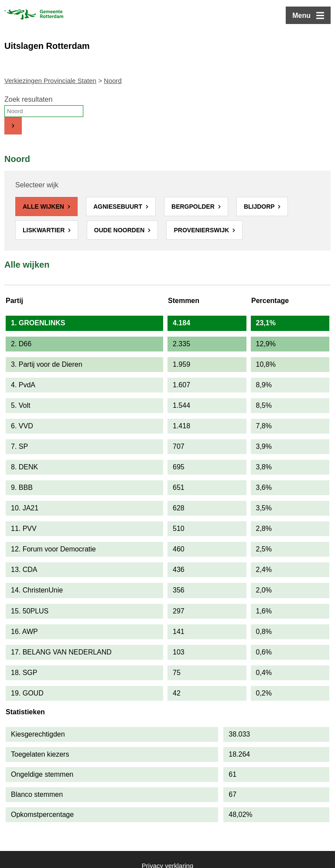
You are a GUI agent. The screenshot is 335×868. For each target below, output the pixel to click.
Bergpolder (194, 207)
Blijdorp (260, 207)
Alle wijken (44, 207)
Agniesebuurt (119, 207)
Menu (301, 15)
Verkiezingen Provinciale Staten (50, 81)
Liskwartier (44, 230)
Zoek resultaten (28, 99)
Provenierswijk (202, 230)
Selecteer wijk (37, 185)
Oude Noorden (120, 230)
